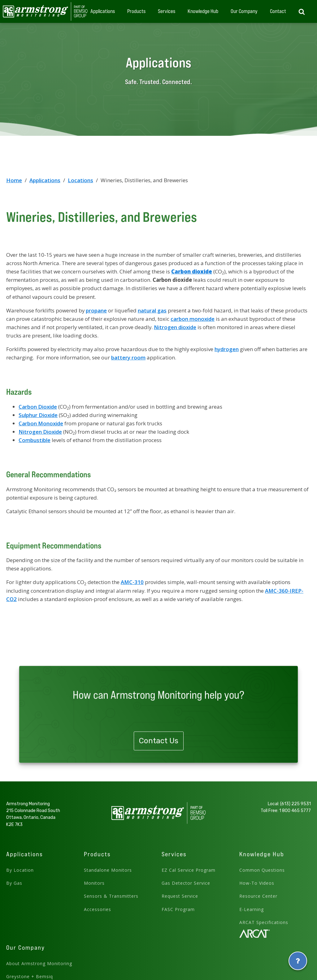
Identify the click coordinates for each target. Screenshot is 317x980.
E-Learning (252, 909)
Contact (278, 11)
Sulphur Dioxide (38, 415)
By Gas (14, 883)
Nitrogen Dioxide (40, 432)
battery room (128, 357)
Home (14, 180)
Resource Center (258, 896)
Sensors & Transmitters (111, 896)
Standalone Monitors (108, 870)
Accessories (98, 909)
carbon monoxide (193, 319)
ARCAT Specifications (264, 922)
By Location (20, 870)
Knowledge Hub (203, 11)
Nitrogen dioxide (175, 327)
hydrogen (227, 349)
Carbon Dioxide (38, 407)
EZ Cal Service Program (189, 870)
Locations (80, 180)
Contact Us (159, 764)
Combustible (35, 440)
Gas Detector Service (186, 883)
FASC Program (178, 909)
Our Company (244, 11)
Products (136, 11)
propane (96, 310)
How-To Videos (257, 883)
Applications (103, 11)
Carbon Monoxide (41, 423)
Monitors (94, 883)
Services (167, 11)
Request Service (180, 896)
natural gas (152, 310)
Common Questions (262, 870)
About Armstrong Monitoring (39, 963)
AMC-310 (132, 582)
